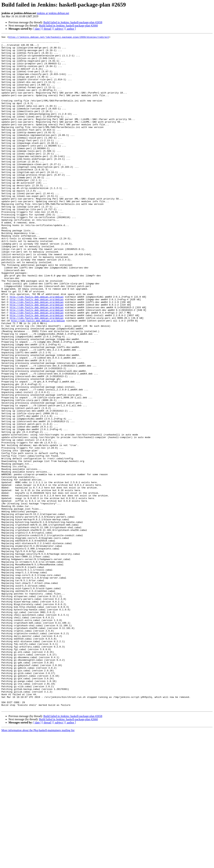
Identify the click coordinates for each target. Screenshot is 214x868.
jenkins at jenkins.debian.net (53, 13)
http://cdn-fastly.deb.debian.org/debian (37, 349)
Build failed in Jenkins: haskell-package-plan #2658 (73, 22)
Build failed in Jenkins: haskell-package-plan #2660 (68, 26)
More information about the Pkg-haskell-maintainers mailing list (38, 865)
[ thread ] (47, 29)
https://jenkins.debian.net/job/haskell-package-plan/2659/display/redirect (59, 37)
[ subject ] (59, 29)
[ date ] (37, 29)
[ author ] (71, 29)
